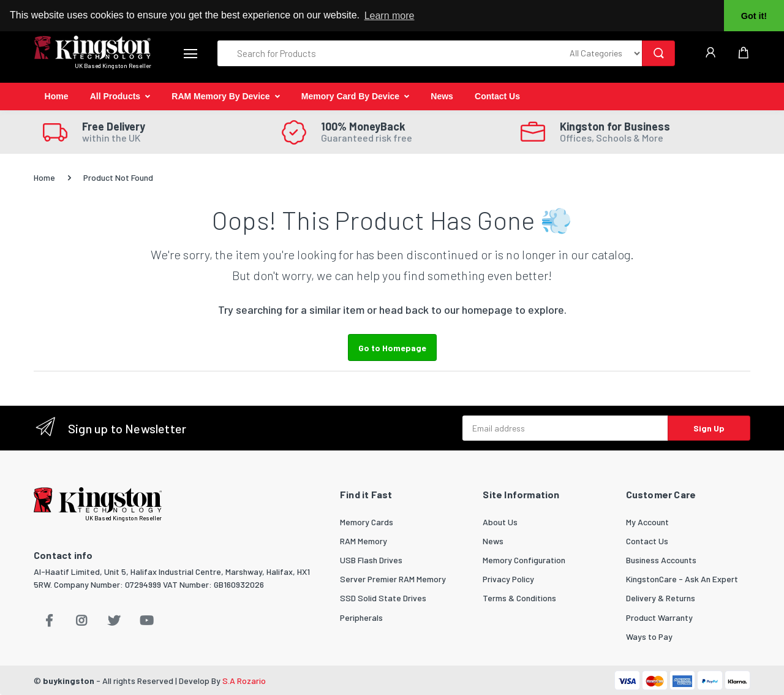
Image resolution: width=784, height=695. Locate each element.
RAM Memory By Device (221, 96)
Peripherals (361, 617)
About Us (500, 522)
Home (57, 96)
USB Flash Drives (371, 560)
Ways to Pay (649, 636)
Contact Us (497, 96)
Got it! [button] (754, 16)
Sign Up (709, 428)
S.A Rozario (244, 681)
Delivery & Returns (661, 598)
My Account (647, 522)
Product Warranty (659, 617)
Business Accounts (661, 560)
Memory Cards (367, 522)
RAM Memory (364, 541)
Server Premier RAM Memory (393, 579)
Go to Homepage (392, 348)
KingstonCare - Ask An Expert (682, 579)
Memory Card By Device (350, 96)
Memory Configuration (524, 560)
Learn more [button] (390, 16)
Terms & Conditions (519, 598)
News (442, 96)
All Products (115, 96)
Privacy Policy (508, 579)
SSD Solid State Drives (383, 598)
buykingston (69, 681)
